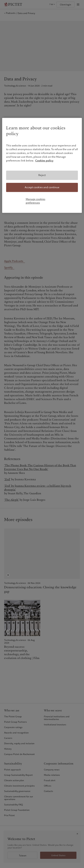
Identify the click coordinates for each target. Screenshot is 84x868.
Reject (42, 175)
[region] (42, 165)
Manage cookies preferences (36, 201)
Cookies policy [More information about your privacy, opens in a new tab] (44, 161)
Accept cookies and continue (42, 187)
